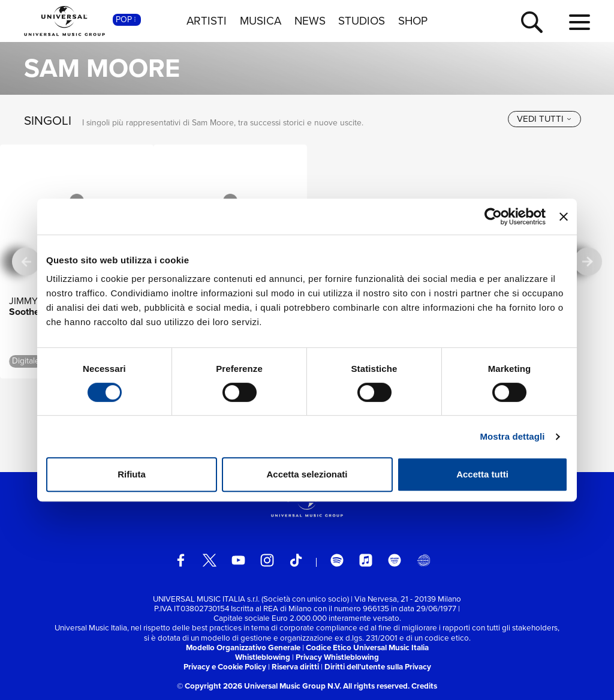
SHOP (413, 21)
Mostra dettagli (512, 436)
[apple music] (366, 561)
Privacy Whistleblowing (337, 657)
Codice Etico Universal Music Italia (367, 648)
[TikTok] (296, 561)
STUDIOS (362, 21)
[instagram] (267, 561)
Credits (424, 686)
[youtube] (238, 561)
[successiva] (588, 262)
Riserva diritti (295, 667)
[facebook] (181, 561)
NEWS (310, 21)
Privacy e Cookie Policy (225, 667)
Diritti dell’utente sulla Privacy (378, 667)
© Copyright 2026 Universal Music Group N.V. (259, 686)
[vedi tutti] (544, 119)
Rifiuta (132, 474)
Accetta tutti (482, 474)
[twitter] (210, 561)
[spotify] (337, 561)
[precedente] (26, 262)
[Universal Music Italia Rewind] (424, 561)
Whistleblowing (263, 657)
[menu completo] (580, 23)
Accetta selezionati (307, 474)
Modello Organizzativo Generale (243, 648)
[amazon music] (395, 561)
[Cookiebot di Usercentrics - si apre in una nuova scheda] (493, 217)
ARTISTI (207, 21)
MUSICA (261, 21)
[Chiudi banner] (564, 217)
